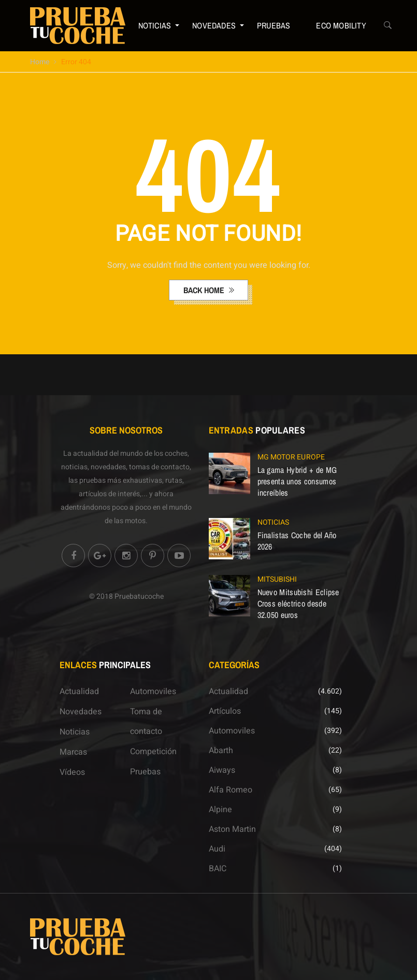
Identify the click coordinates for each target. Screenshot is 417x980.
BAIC (218, 869)
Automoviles (153, 691)
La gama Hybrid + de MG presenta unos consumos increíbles (297, 481)
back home (205, 290)
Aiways (222, 770)
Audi (217, 849)
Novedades (214, 25)
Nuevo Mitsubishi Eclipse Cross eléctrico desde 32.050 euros (298, 603)
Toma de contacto (146, 722)
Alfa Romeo (231, 790)
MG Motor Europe (291, 457)
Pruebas (274, 25)
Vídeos (72, 772)
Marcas (73, 752)
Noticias (155, 25)
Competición (153, 752)
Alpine (220, 810)
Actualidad (79, 691)
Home (40, 62)
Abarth (221, 751)
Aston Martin (232, 829)
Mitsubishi (277, 579)
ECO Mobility (341, 25)
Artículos (225, 711)
